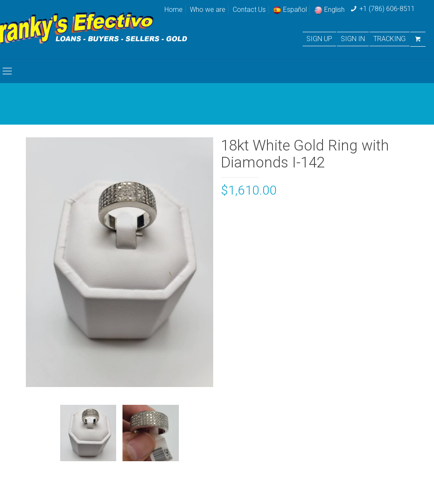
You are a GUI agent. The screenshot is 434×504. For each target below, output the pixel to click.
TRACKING (389, 39)
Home (174, 10)
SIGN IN (353, 39)
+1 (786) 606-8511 (387, 9)
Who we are (208, 10)
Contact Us (249, 10)
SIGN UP (319, 39)
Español (290, 10)
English (329, 10)
